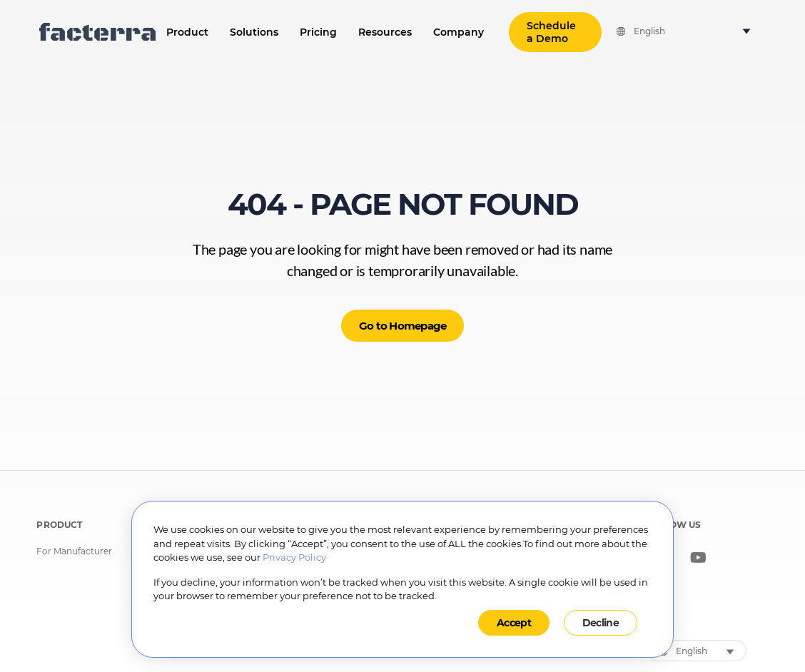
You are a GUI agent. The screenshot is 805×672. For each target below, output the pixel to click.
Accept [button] (514, 623)
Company (459, 32)
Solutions (254, 32)
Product (187, 32)
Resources (385, 32)
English (649, 31)
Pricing (318, 32)
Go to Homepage (403, 326)
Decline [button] (601, 623)
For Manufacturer (74, 551)
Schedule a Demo (551, 32)
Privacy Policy (294, 557)
